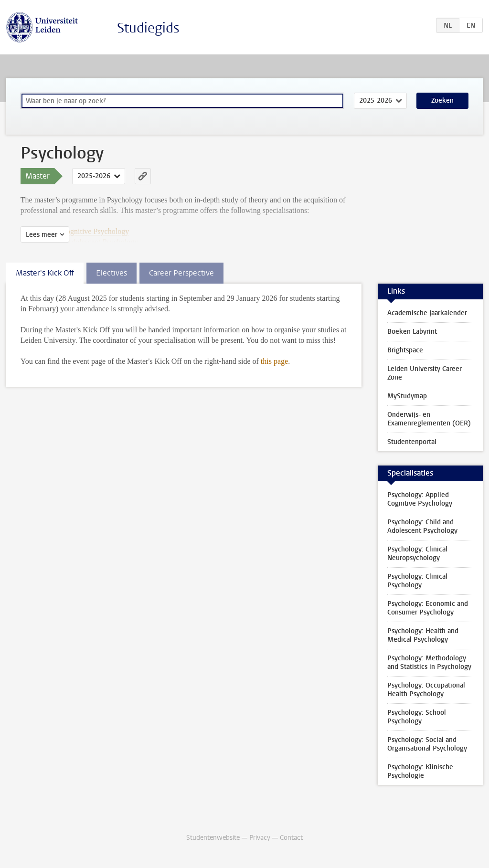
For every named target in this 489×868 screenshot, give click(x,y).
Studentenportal (412, 442)
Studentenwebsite (213, 838)
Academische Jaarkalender (427, 313)
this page (274, 361)
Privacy (260, 838)
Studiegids (148, 28)
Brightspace (405, 350)
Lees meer (42, 235)
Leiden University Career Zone (425, 373)
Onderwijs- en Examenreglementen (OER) (429, 419)
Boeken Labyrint (412, 332)
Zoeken (442, 101)
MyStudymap (407, 396)
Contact (291, 838)
